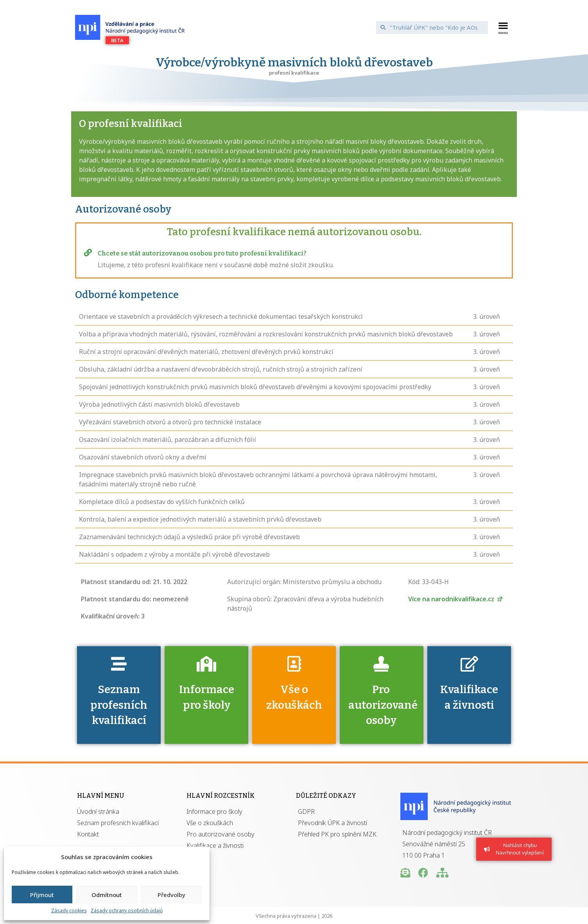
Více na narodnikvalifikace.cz (456, 599)
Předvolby (171, 895)
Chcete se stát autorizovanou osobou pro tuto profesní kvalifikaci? (202, 253)
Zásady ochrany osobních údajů (127, 911)
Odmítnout (107, 895)
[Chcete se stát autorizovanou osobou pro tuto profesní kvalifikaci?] (88, 253)
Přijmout (42, 895)
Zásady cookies (69, 911)
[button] (503, 27)
